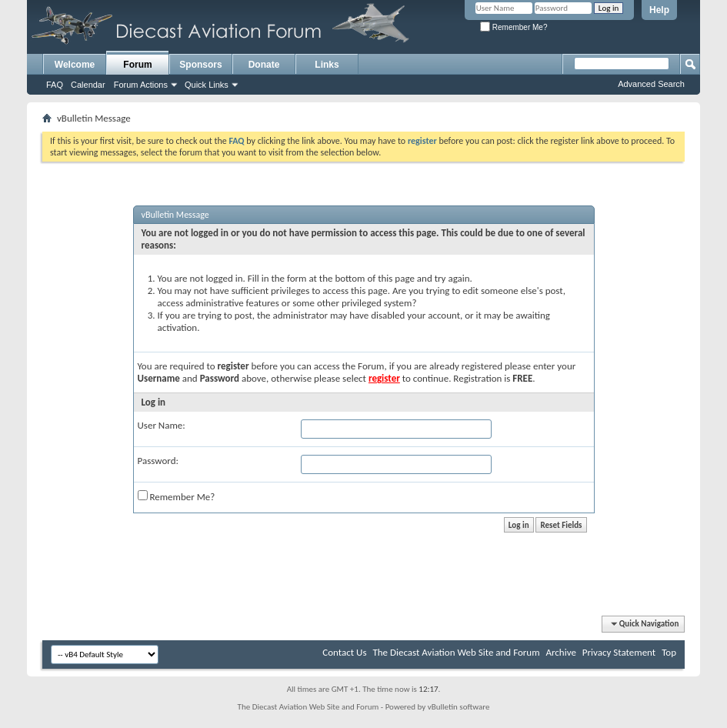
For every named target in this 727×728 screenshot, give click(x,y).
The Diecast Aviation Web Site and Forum (456, 652)
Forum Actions (141, 85)
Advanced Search (651, 84)
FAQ (55, 85)
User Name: (162, 425)
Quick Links (207, 85)
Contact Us (344, 652)
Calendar (88, 85)
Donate (264, 65)
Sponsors (200, 65)
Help (659, 10)
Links (327, 65)
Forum (137, 65)
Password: (158, 461)
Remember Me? (514, 27)
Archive (560, 652)
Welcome (75, 65)
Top (669, 652)
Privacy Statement (619, 652)
